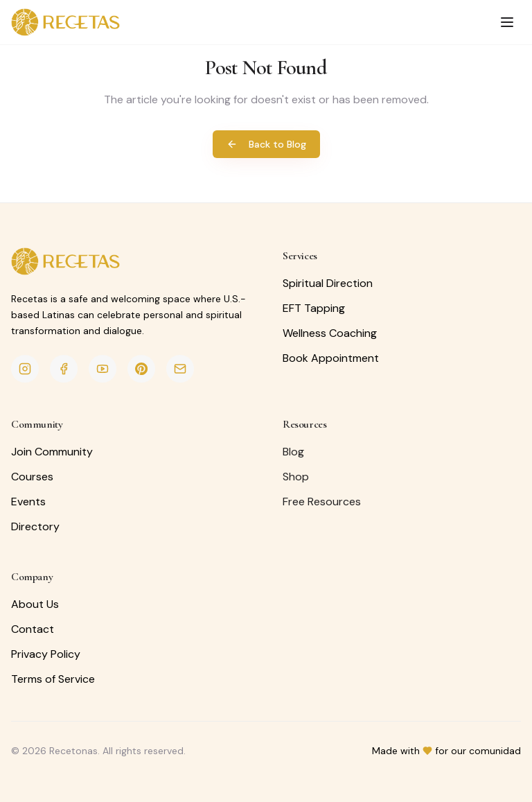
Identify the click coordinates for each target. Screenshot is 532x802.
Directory (35, 526)
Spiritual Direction (328, 283)
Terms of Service (53, 679)
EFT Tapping (314, 308)
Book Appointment (331, 358)
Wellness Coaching (330, 333)
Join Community (52, 452)
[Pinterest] (141, 369)
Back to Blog (266, 144)
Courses (32, 477)
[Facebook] (64, 369)
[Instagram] (25, 369)
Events (28, 502)
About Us (35, 604)
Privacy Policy (46, 654)
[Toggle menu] (507, 22)
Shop (296, 477)
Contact (33, 629)
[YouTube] (103, 369)
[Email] (180, 369)
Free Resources (322, 502)
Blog (293, 452)
